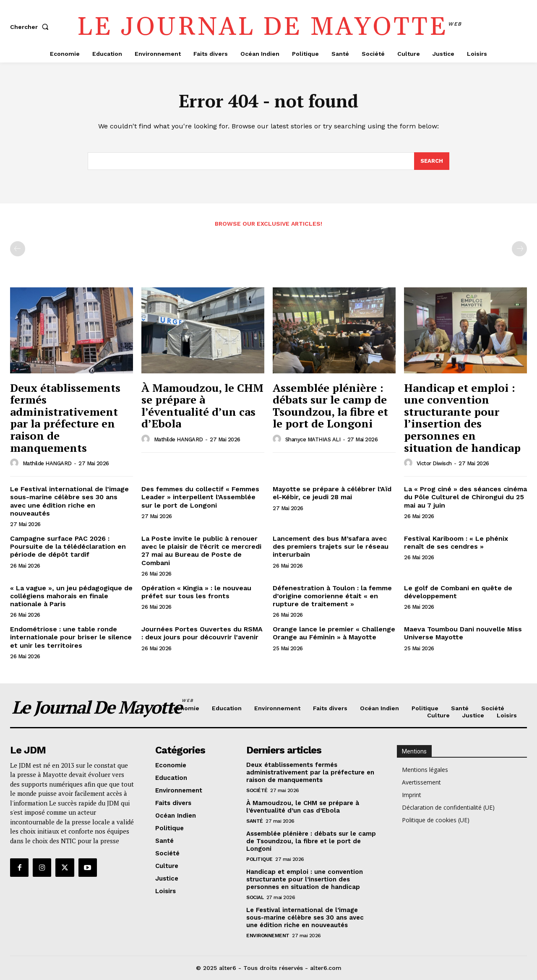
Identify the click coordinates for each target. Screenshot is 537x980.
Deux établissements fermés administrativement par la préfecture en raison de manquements (65, 418)
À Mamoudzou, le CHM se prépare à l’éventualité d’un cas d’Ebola (202, 406)
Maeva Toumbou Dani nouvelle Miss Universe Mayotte (463, 633)
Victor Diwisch (434, 463)
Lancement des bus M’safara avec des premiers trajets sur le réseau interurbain (331, 546)
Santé (255, 821)
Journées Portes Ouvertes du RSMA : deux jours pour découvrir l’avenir (202, 633)
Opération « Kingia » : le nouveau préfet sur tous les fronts (196, 592)
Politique (259, 859)
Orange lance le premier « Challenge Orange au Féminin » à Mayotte (334, 633)
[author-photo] (16, 463)
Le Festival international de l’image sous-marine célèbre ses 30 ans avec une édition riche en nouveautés (69, 501)
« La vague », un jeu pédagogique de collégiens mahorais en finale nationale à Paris (71, 596)
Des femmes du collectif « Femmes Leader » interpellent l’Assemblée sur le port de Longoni (200, 497)
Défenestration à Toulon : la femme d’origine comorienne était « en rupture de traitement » (332, 596)
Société (257, 790)
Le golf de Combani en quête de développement (458, 592)
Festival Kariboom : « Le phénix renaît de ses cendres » (456, 542)
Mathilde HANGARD (47, 463)
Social (255, 897)
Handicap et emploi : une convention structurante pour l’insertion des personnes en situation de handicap (462, 418)
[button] (31, 27)
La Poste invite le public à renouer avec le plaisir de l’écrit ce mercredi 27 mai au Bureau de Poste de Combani (201, 551)
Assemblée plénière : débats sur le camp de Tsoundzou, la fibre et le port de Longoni (330, 406)
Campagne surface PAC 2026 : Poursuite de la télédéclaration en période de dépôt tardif (68, 546)
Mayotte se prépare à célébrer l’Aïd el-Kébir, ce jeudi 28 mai (332, 493)
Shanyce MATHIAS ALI (313, 439)
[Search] (432, 161)
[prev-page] (18, 249)
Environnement (268, 936)
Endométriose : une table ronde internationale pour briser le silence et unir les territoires (71, 637)
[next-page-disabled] (519, 249)
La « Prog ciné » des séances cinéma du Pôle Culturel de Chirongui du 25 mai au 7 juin (465, 497)
